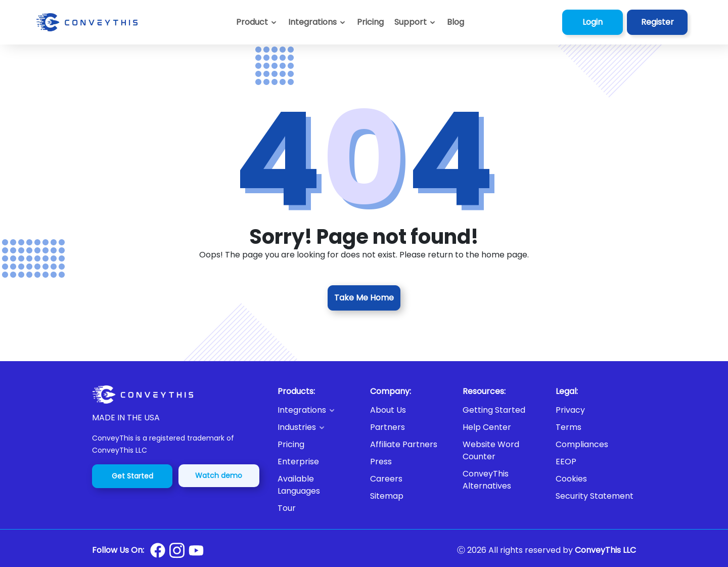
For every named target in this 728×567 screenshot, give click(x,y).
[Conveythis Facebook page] (158, 550)
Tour (287, 508)
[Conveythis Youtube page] (196, 551)
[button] (415, 22)
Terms (568, 427)
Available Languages (299, 485)
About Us (388, 410)
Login (593, 22)
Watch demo (219, 475)
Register (657, 22)
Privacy (570, 410)
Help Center (487, 427)
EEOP (566, 462)
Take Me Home (364, 298)
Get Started (132, 476)
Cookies (571, 479)
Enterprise (298, 462)
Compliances (582, 444)
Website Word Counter (491, 450)
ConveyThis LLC (605, 550)
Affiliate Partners (404, 444)
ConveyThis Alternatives (487, 480)
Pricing (291, 444)
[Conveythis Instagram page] (177, 550)
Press (381, 462)
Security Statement (595, 496)
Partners (388, 427)
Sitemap (387, 496)
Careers (386, 479)
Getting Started (494, 410)
